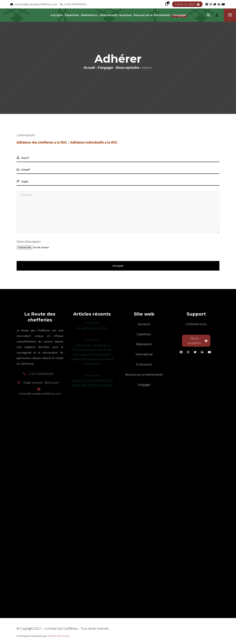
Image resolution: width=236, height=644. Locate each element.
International (144, 354)
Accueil (89, 68)
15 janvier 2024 (92, 375)
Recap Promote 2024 (92, 328)
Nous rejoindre (127, 68)
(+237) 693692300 (73, 4)
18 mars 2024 (92, 340)
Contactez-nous (196, 324)
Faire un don (187, 4)
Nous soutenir (197, 341)
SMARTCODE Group (58, 636)
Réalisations (144, 344)
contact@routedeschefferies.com (34, 4)
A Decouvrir (144, 364)
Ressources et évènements (144, 374)
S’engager (105, 68)
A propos (144, 324)
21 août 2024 (92, 323)
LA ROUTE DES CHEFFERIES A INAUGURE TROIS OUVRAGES (92, 383)
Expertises (144, 334)
